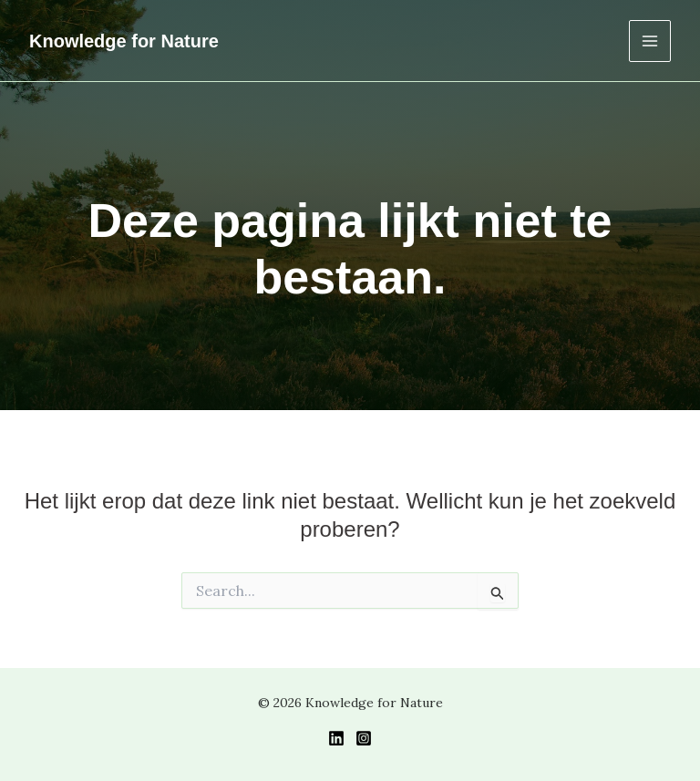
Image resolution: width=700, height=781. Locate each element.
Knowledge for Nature (124, 41)
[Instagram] (364, 738)
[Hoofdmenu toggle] (650, 41)
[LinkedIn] (336, 738)
